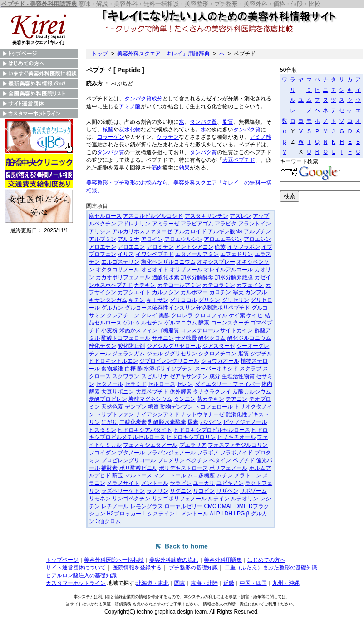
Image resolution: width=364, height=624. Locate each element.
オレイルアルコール (228, 270)
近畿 (229, 583)
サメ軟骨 (186, 338)
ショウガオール (220, 361)
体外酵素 (181, 392)
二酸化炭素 (133, 422)
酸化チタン (103, 346)
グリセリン (236, 300)
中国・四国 (253, 583)
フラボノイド (236, 453)
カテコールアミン (179, 285)
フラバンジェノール (171, 453)
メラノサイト (123, 483)
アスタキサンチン (207, 216)
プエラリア (193, 445)
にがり (109, 422)
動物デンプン (177, 407)
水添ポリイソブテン (168, 369)
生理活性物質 (238, 376)
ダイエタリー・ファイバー (227, 384)
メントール (155, 483)
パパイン (211, 422)
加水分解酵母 (197, 277)
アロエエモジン (223, 239)
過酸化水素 (166, 277)
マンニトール (170, 475)
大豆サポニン (118, 392)
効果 (184, 168)
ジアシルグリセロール (174, 346)
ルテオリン (245, 499)
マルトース (138, 475)
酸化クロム (212, 338)
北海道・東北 (152, 583)
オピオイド (155, 270)
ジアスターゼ (219, 346)
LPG (239, 514)
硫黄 (220, 247)
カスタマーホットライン (76, 583)
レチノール (115, 506)
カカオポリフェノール (123, 277)
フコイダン (103, 453)
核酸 (108, 130)
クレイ (149, 315)
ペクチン (197, 460)
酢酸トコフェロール (126, 338)
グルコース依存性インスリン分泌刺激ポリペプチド (187, 308)
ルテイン (219, 499)
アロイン (152, 239)
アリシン (100, 231)
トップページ (62, 560)
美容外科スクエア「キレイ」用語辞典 (163, 54)
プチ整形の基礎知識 (193, 568)
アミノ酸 (130, 106)
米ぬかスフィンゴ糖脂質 (149, 330)
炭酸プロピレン (108, 399)
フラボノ (208, 453)
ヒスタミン (103, 430)
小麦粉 (109, 330)
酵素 (204, 323)
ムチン (225, 475)
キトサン (157, 300)
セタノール (109, 384)
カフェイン (250, 285)
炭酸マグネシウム (150, 399)
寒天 (238, 292)
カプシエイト (134, 292)
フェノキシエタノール (150, 445)
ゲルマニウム (181, 323)
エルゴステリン (120, 262)
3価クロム (108, 521)
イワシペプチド (155, 254)
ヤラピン (181, 483)
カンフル (256, 292)
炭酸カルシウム (252, 392)
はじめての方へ (266, 560)
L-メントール (192, 514)
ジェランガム (128, 354)
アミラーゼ (166, 224)
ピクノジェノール (245, 422)
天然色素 (112, 407)
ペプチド (244, 460)
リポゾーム (253, 491)
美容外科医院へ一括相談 (114, 560)
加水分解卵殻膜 (234, 277)
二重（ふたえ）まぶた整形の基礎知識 (271, 568)
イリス (126, 254)
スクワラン (126, 376)
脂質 (228, 122)
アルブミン (103, 239)
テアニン (236, 399)
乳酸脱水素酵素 (167, 422)
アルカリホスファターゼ (142, 231)
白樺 (130, 369)
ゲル (128, 323)
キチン (137, 300)
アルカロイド (190, 231)
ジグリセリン (181, 354)
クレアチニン (123, 315)
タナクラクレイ (212, 392)
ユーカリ (204, 483)
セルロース (162, 384)
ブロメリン (171, 460)
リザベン (227, 491)
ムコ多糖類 (201, 475)
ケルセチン (149, 323)
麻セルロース (105, 216)
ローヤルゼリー (183, 506)
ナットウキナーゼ (202, 414)
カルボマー (194, 292)
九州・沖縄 (286, 583)
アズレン (241, 216)
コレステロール (200, 330)
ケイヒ (255, 315)
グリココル (183, 300)
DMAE (226, 506)
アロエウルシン (183, 239)
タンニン (185, 399)
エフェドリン (236, 254)
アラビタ (226, 224)
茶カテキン (211, 399)
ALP (215, 514)
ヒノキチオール (236, 437)
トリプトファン (115, 414)
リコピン (204, 491)
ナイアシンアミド (157, 414)
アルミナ (128, 239)
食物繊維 (112, 369)
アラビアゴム (197, 224)
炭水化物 (130, 130)
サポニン (163, 338)
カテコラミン (219, 285)
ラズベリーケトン (123, 491)
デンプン (136, 407)
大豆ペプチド (239, 160)
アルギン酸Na (225, 231)
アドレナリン (134, 224)
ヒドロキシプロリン (191, 437)
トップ (100, 54)
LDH (227, 514)
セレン (185, 384)
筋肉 (157, 168)
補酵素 (109, 468)
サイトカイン (236, 330)
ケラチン (168, 137)
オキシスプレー (216, 262)
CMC (210, 506)
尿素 (193, 422)
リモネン (100, 499)
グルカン (112, 308)
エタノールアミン (197, 254)
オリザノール (186, 270)
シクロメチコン (217, 354)
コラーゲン (111, 137)
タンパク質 (138, 99)
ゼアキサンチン (189, 376)
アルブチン (257, 231)
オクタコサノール (118, 270)
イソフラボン (244, 247)
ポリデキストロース (183, 468)
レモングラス (147, 506)
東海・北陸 (204, 583)
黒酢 (164, 315)
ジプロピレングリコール (169, 361)
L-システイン (159, 514)
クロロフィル (211, 315)
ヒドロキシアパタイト (145, 430)
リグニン (181, 491)
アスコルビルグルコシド (153, 216)
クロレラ (182, 315)
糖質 (153, 407)
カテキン (145, 285)
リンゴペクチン (131, 499)
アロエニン (131, 247)
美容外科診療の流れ (174, 560)
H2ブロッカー (124, 514)
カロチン (220, 292)
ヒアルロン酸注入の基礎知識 (81, 575)
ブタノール (131, 453)
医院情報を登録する (137, 568)
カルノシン (166, 292)
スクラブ (251, 369)
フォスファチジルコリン (238, 445)
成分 (157, 99)
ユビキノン (230, 483)
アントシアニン (194, 247)
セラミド (136, 384)
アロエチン (103, 247)
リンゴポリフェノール (179, 499)
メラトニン (248, 475)
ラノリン (157, 491)
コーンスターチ (230, 323)
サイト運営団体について (76, 568)
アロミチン (160, 247)
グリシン (209, 300)
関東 (180, 583)
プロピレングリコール (128, 460)
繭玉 (118, 475)
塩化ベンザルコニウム (168, 262)
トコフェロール (214, 407)
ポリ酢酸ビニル (138, 468)
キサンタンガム (108, 300)
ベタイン (220, 460)
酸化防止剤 (131, 346)
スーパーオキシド (216, 369)
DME (241, 506)
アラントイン (255, 224)
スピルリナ (155, 376)
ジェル (155, 354)
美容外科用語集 (223, 560)
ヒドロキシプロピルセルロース (212, 430)
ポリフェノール (228, 468)
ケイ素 (237, 315)
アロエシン (257, 239)
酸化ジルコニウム (249, 338)
